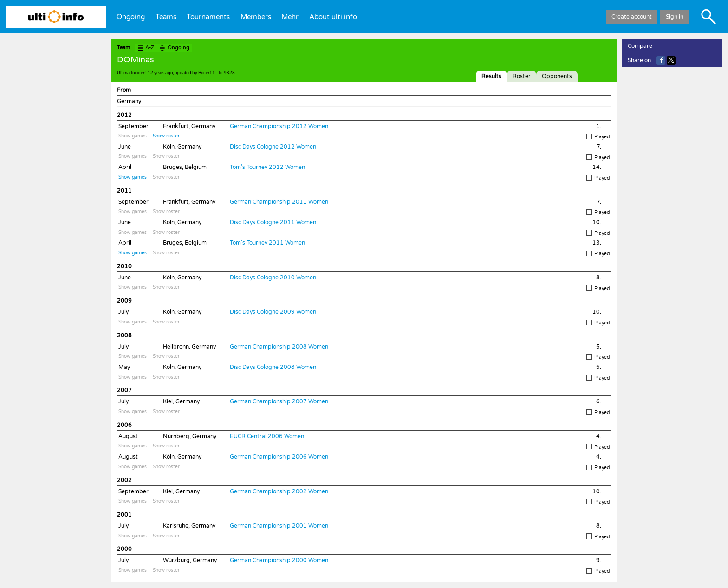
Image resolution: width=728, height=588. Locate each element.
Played (598, 137)
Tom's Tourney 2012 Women (267, 167)
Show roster (166, 136)
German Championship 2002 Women (279, 491)
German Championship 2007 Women (279, 401)
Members (256, 17)
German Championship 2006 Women (279, 457)
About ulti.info (333, 17)
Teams (166, 17)
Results (491, 76)
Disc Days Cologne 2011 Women (273, 222)
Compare (640, 46)
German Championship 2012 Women (279, 126)
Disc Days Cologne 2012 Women (273, 147)
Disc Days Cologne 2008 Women (273, 367)
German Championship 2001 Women (279, 526)
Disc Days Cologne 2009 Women (273, 312)
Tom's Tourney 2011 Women (267, 243)
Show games (133, 136)
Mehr (290, 17)
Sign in (675, 17)
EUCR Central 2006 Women (267, 436)
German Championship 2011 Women (279, 202)
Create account (632, 17)
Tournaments (208, 17)
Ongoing (131, 17)
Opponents (557, 76)
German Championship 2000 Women (279, 560)
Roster (522, 76)
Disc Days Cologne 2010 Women (273, 278)
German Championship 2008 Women (279, 347)
